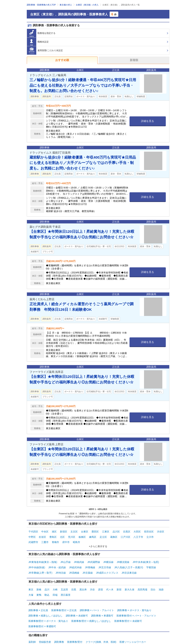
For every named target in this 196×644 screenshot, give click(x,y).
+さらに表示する (98, 544)
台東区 (85, 531)
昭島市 (77, 540)
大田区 (137, 531)
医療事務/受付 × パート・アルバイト (136, 606)
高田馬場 (142, 583)
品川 (47, 583)
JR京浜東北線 (129, 567)
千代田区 (33, 531)
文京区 (74, 531)
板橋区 (82, 535)
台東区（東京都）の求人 (87, 5)
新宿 (119, 583)
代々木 (110, 583)
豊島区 (53, 535)
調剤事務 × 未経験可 (77, 606)
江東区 (106, 531)
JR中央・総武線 (57, 563)
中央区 (45, 531)
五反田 (64, 583)
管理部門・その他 (38, 634)
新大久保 (130, 583)
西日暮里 (66, 587)
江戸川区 (126, 535)
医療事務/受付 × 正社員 (64, 602)
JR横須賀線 (123, 559)
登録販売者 (45, 630)
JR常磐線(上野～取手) (40, 567)
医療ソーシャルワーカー (133, 630)
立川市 (150, 535)
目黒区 (127, 531)
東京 (31, 583)
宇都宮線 (151, 563)
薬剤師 (32, 630)
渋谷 (92, 583)
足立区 (103, 535)
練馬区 (93, 535)
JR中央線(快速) (37, 563)
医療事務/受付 (75, 630)
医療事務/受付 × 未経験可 (128, 611)
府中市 (66, 540)
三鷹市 (45, 540)
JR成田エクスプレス (107, 567)
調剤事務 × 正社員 (38, 602)
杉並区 (42, 535)
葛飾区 (114, 535)
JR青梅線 (90, 563)
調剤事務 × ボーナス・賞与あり (134, 602)
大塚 (31, 587)
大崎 (55, 583)
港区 (54, 531)
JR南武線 (79, 559)
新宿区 (64, 531)
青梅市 (55, 540)
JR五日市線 (105, 563)
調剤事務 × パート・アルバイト (97, 602)
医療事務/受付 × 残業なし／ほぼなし (91, 611)
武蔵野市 (33, 540)
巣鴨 (39, 587)
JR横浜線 (108, 559)
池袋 (161, 583)
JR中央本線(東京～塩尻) (146, 559)
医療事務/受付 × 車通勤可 (42, 615)
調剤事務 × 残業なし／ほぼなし (46, 606)
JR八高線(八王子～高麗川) (129, 563)
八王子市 (138, 535)
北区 (62, 535)
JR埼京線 (61, 567)
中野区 (32, 535)
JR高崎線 (74, 567)
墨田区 (95, 531)
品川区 (116, 531)
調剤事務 (59, 630)
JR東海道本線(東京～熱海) (43, 559)
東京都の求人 (66, 5)
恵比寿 (83, 583)
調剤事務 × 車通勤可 (102, 606)
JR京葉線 (88, 567)
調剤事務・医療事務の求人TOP (41, 5)
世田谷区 (149, 531)
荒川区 (72, 535)
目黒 (74, 583)
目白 (153, 583)
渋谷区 (161, 531)
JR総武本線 (75, 563)
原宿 (101, 583)
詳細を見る (148, 121)
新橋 (39, 583)
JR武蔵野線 (94, 559)
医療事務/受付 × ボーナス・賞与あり (48, 611)
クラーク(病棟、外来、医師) (101, 630)
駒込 (47, 587)
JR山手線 (66, 559)
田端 (55, 587)
